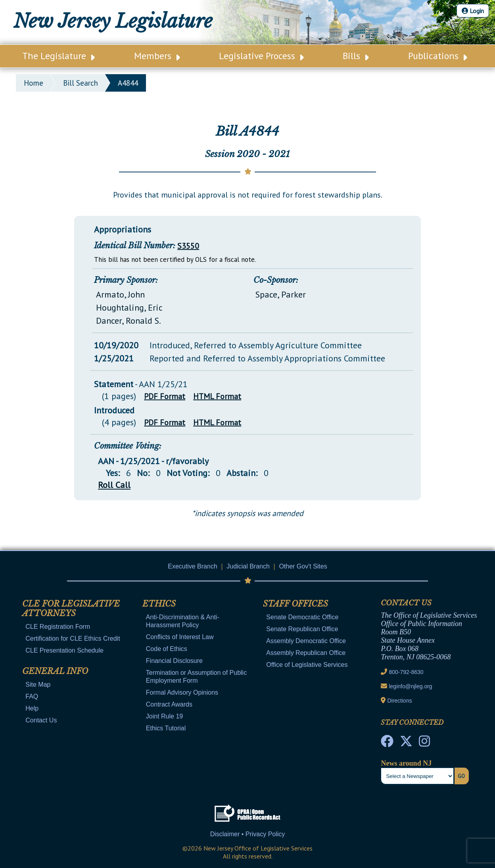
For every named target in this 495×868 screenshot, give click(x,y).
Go (461, 776)
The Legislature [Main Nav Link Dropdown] (59, 56)
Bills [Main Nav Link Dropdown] (356, 56)
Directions (399, 701)
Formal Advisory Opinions (182, 692)
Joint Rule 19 (164, 716)
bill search (81, 83)
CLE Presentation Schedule (64, 650)
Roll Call (114, 485)
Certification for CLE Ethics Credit (73, 639)
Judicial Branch (248, 566)
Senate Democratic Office (302, 617)
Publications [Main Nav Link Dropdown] (438, 56)
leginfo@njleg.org (410, 686)
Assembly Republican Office (306, 653)
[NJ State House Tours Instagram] (424, 743)
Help (32, 708)
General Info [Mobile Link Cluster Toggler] (55, 671)
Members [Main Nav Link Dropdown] (157, 56)
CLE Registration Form (58, 627)
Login (473, 11)
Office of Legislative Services (307, 665)
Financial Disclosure (174, 661)
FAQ (32, 696)
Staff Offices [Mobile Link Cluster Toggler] (295, 604)
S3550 (188, 246)
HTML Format (217, 396)
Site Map (38, 685)
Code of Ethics (167, 649)
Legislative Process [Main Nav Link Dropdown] (261, 56)
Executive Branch (193, 566)
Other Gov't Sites (303, 566)
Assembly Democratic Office (306, 641)
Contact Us (41, 720)
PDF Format (165, 396)
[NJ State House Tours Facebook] (387, 743)
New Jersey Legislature (113, 21)
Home (34, 83)
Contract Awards (169, 704)
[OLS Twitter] (406, 743)
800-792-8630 (406, 672)
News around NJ (406, 763)
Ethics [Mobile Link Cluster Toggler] (159, 604)
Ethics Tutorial (166, 728)
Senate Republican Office (302, 629)
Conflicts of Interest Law (180, 637)
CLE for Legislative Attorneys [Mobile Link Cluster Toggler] (71, 609)
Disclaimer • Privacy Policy (248, 834)
